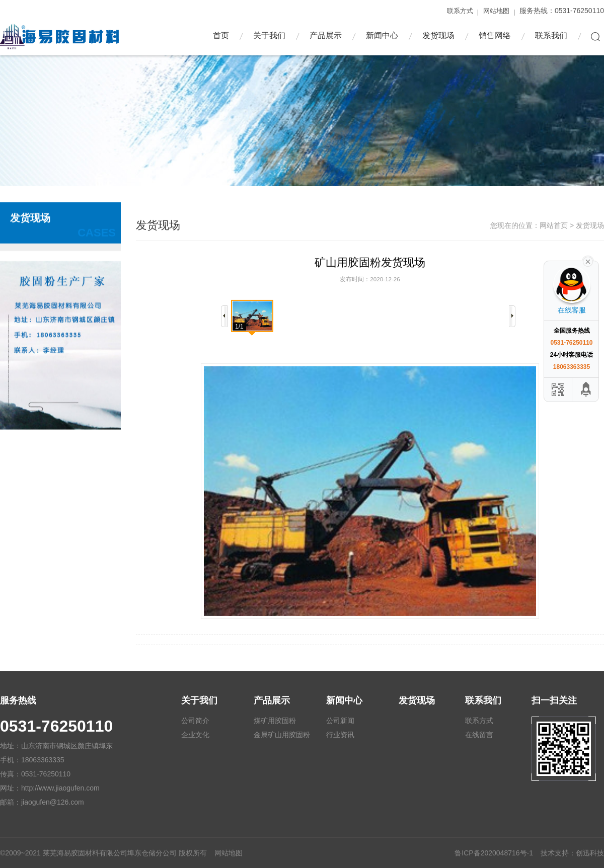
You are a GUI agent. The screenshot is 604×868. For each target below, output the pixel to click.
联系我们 (551, 35)
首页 (221, 35)
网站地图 (496, 11)
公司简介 (195, 721)
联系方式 (460, 11)
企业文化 (195, 735)
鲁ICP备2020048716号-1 (494, 853)
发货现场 (438, 35)
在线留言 (479, 735)
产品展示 (326, 35)
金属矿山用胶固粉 (282, 735)
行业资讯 (340, 735)
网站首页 (554, 243)
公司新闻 (340, 721)
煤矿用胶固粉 (275, 721)
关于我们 (269, 35)
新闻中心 (382, 35)
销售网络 (495, 35)
